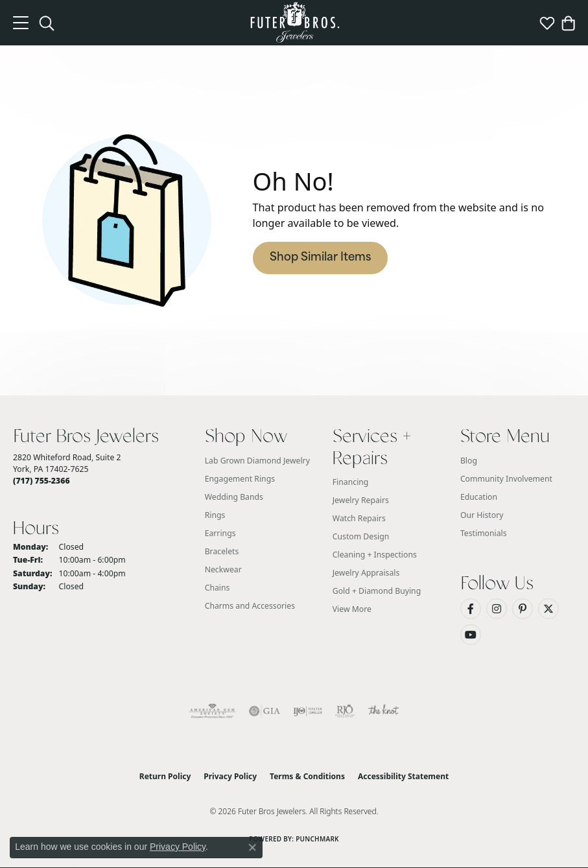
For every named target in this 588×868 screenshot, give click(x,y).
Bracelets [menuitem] (222, 551)
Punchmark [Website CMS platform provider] (317, 839)
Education (479, 497)
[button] (47, 23)
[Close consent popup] (252, 847)
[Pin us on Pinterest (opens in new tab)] (523, 609)
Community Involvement (506, 479)
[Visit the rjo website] (345, 711)
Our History (482, 515)
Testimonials (484, 533)
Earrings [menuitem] (220, 533)
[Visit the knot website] (383, 711)
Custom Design (361, 536)
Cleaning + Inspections (375, 555)
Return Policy (165, 776)
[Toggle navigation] (21, 23)
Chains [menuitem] (218, 588)
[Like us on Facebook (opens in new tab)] (471, 609)
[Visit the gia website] (265, 711)
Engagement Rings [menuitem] (240, 479)
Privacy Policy (230, 776)
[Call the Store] (41, 481)
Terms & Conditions (307, 776)
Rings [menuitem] (215, 515)
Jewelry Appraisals (366, 573)
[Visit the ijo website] (308, 711)
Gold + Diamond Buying (377, 591)
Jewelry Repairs (361, 500)
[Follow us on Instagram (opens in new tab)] (497, 609)
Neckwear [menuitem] (223, 569)
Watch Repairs (359, 518)
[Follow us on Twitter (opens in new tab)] (548, 609)
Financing (351, 482)
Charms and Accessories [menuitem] (250, 606)
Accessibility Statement (403, 776)
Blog (469, 461)
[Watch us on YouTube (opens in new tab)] (471, 635)
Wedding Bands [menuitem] (234, 497)
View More (352, 609)
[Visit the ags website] (213, 711)
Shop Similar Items (320, 258)
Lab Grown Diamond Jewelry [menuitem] (257, 461)
